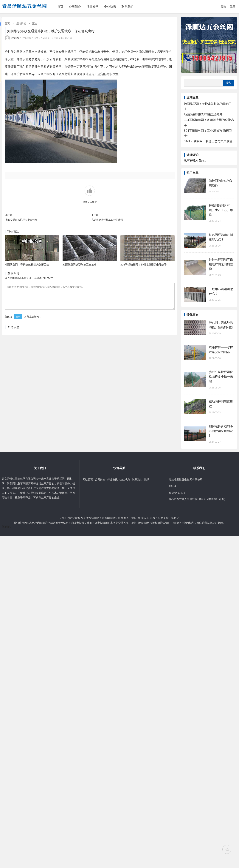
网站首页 (88, 479)
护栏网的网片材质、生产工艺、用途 (221, 210)
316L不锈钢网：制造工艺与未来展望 (208, 141)
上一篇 (9, 215)
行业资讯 (92, 7)
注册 (233, 6)
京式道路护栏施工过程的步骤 (107, 220)
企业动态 (110, 7)
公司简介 (75, 7)
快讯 (147, 479)
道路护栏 (21, 23)
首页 (60, 7)
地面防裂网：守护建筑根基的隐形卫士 (27, 264)
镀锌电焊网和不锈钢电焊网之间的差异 (221, 264)
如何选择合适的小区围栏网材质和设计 (221, 431)
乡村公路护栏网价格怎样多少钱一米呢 (221, 377)
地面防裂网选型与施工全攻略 (80, 264)
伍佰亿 (175, 518)
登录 (18, 321)
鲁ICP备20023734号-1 (145, 518)
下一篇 (95, 215)
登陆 (224, 6)
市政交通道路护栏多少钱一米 (21, 220)
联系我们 (128, 7)
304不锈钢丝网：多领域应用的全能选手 (144, 264)
